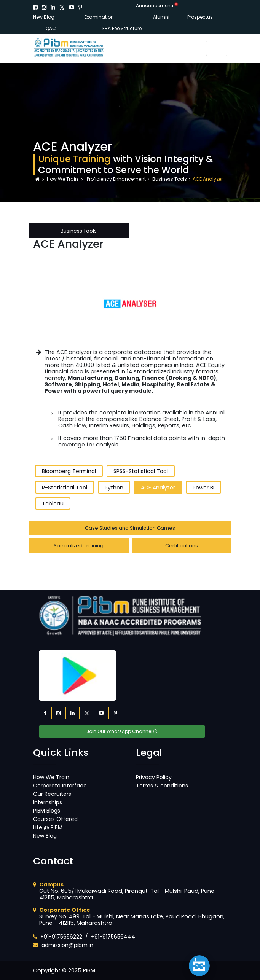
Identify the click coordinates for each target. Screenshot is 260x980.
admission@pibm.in (67, 945)
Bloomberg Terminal (69, 471)
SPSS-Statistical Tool (141, 471)
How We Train (63, 179)
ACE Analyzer (158, 488)
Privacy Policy (154, 777)
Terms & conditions (162, 786)
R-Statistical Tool (65, 488)
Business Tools (170, 179)
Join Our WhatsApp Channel (122, 731)
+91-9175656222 (61, 937)
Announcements (155, 6)
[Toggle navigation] (217, 48)
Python (114, 488)
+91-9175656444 (113, 937)
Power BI (203, 488)
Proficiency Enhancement (116, 179)
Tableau (53, 504)
